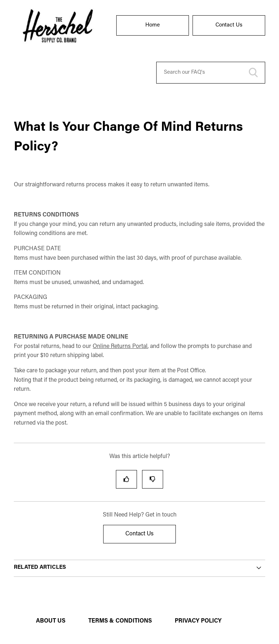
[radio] (126, 479)
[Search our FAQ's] (211, 73)
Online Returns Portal (120, 347)
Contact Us (229, 25)
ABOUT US (51, 621)
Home (153, 25)
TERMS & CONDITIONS (120, 621)
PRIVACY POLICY (198, 621)
